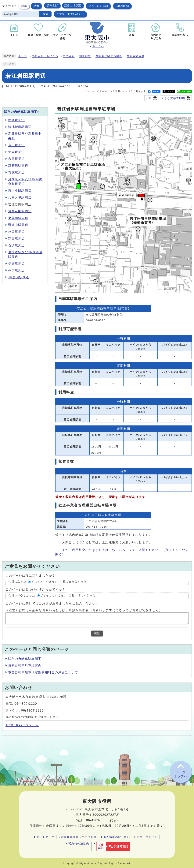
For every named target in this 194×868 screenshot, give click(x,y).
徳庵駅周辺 (16, 120)
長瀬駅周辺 (16, 264)
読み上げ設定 (73, 5)
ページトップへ (181, 774)
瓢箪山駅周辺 (18, 225)
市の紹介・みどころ (45, 56)
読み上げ (52, 5)
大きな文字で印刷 (173, 98)
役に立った (19, 582)
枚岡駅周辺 (16, 232)
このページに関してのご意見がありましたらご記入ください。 (52, 603)
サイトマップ (45, 837)
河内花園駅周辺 (20, 211)
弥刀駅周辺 (16, 270)
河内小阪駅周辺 (20, 191)
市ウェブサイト (147, 837)
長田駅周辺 (16, 145)
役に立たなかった (75, 582)
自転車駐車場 (135, 56)
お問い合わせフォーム (22, 725)
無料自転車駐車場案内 (25, 666)
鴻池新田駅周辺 (20, 127)
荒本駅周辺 (16, 152)
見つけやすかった (23, 595)
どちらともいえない (45, 582)
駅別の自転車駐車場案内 (22, 112)
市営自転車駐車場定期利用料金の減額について (43, 672)
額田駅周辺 (16, 239)
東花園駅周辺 (18, 218)
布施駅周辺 (16, 172)
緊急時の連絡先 (79, 844)
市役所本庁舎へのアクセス (79, 837)
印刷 (149, 98)
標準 (24, 6)
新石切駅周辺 (18, 166)
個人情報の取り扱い (117, 837)
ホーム (23, 56)
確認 (97, 633)
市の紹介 (69, 56)
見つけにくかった (84, 595)
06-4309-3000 (97, 820)
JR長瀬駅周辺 (19, 277)
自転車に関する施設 (109, 56)
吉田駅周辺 (16, 159)
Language (122, 6)
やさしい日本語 (98, 6)
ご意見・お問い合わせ (70, 14)
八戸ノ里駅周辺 (20, 198)
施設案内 (85, 56)
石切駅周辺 (16, 245)
